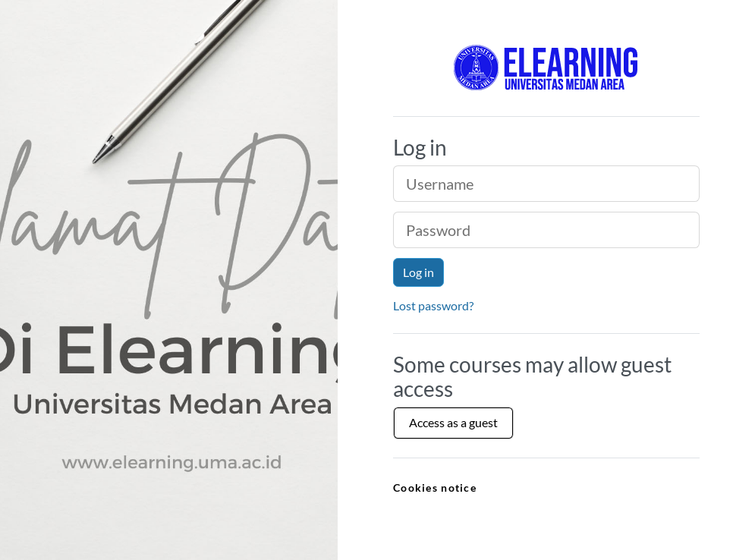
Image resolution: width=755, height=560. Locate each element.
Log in (418, 272)
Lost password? (433, 305)
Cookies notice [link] (435, 488)
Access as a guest (453, 422)
